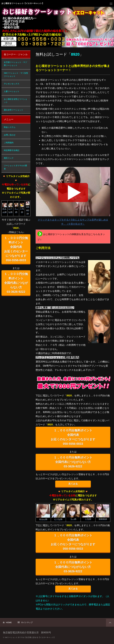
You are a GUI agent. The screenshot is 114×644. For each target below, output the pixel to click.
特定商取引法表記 (12, 150)
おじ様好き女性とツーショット (15, 101)
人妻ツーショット (12, 91)
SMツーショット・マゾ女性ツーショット (16, 75)
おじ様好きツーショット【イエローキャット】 (23, 3)
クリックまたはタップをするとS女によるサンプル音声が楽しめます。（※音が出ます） (73, 196)
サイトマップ (27, 622)
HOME (9, 622)
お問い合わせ (10, 135)
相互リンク (9, 158)
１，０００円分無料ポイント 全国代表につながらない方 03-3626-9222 (73, 462)
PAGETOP (110, 623)
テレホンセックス (12, 84)
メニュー (111, 4)
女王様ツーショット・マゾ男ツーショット (15, 64)
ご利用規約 (9, 143)
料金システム (10, 127)
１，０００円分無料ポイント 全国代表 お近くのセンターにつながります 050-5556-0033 (73, 437)
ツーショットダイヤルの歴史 (15, 167)
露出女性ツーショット (14, 110)
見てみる (73, 484)
